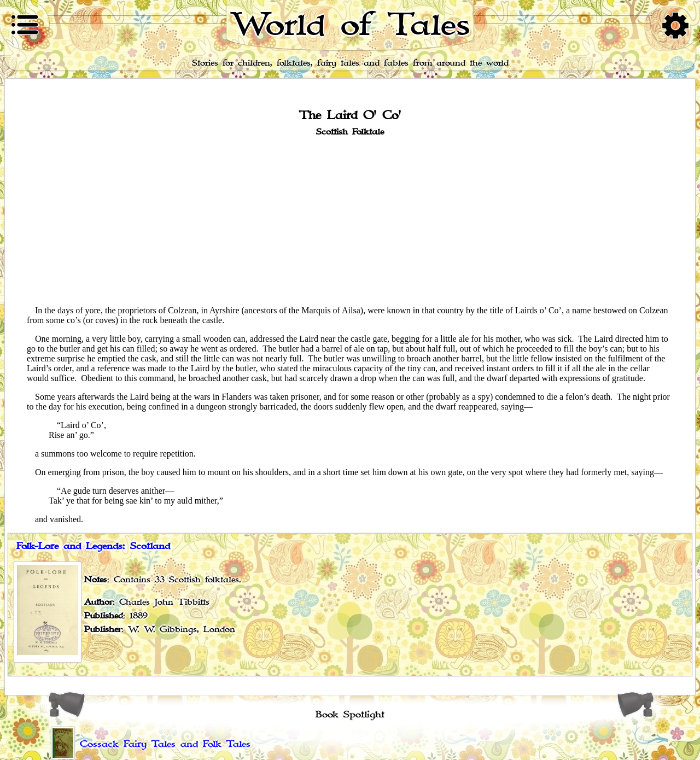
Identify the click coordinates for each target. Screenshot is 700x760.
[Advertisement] (350, 220)
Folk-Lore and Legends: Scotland (93, 546)
